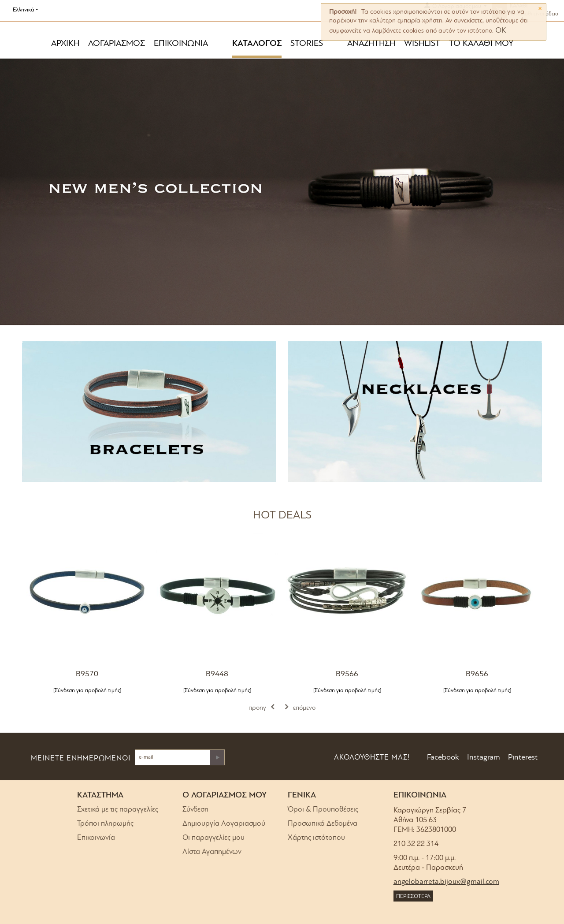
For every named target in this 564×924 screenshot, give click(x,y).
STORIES (307, 44)
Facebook (442, 758)
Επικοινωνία (96, 838)
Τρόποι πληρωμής (105, 824)
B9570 (87, 674)
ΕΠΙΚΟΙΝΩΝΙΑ (181, 44)
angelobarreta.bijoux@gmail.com (446, 882)
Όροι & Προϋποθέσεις (323, 810)
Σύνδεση (195, 810)
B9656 (477, 674)
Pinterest (522, 758)
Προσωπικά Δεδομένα (323, 824)
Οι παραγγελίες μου (213, 838)
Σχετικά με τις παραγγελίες (118, 810)
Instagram (483, 758)
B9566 (347, 674)
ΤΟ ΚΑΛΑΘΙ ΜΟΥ (481, 44)
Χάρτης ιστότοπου (316, 838)
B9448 (217, 674)
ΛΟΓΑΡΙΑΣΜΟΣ (117, 44)
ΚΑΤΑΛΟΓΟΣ (257, 44)
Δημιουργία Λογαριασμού (224, 824)
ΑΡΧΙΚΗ (65, 44)
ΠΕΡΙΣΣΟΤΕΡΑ (413, 896)
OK (501, 31)
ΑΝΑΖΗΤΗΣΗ (371, 44)
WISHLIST (422, 44)
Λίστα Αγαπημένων (212, 852)
